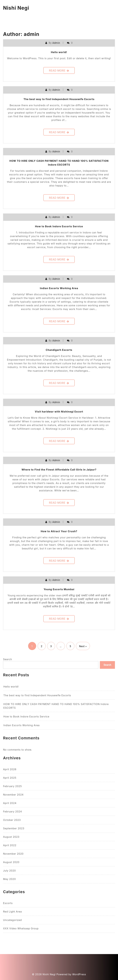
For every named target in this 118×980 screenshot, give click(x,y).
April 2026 (10, 769)
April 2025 (10, 778)
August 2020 (11, 862)
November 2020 (13, 854)
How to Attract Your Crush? (59, 531)
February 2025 (12, 786)
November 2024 (13, 795)
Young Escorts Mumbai (59, 589)
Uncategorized (12, 920)
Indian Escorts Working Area (59, 288)
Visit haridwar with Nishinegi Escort (59, 412)
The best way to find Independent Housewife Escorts (59, 99)
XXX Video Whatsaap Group (21, 928)
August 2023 (11, 837)
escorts (8, 903)
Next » (83, 646)
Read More (59, 71)
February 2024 (12, 812)
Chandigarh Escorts (59, 350)
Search (8, 659)
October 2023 (12, 820)
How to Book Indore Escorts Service (59, 226)
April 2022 (10, 845)
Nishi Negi (16, 8)
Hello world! (59, 52)
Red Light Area (12, 912)
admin (56, 43)
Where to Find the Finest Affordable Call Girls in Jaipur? (59, 470)
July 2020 (9, 871)
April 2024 (10, 803)
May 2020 (9, 879)
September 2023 (14, 828)
